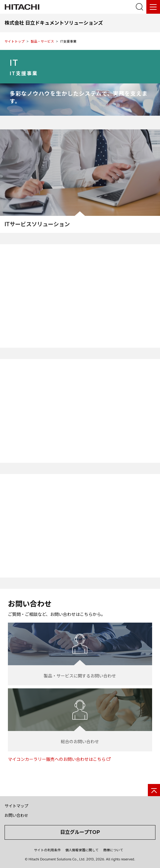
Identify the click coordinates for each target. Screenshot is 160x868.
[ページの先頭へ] (154, 790)
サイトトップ (15, 41)
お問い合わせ (16, 815)
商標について (113, 850)
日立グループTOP (80, 832)
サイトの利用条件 (47, 850)
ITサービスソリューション (37, 224)
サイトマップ (16, 806)
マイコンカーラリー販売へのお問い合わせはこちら (57, 759)
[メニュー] (153, 7)
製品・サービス (42, 41)
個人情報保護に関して (82, 850)
